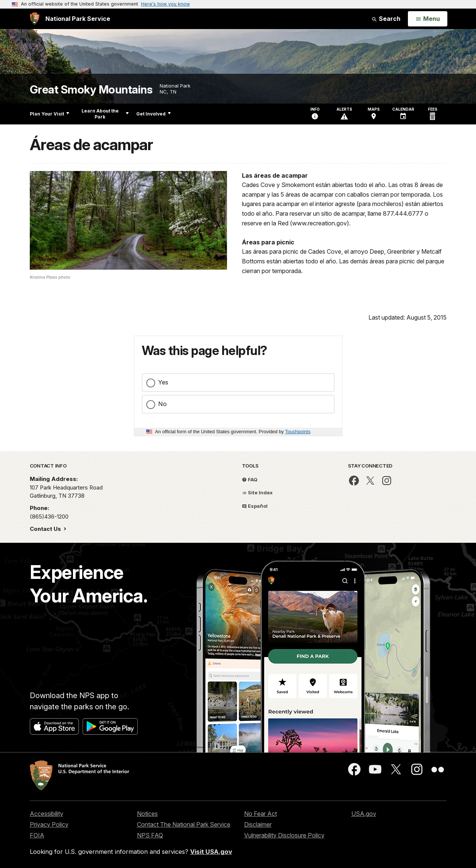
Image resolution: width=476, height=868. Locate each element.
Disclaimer (258, 824)
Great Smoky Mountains (91, 90)
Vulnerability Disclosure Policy (284, 835)
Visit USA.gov (211, 852)
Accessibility (47, 814)
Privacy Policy (49, 824)
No (162, 404)
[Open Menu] (427, 19)
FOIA (37, 835)
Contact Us (46, 529)
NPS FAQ (150, 835)
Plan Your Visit (49, 114)
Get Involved (154, 114)
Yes (163, 382)
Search (386, 19)
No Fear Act (261, 814)
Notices (147, 814)
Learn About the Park (105, 114)
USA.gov (364, 814)
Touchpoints (298, 432)
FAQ (250, 479)
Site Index (257, 492)
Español (255, 506)
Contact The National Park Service (184, 824)
